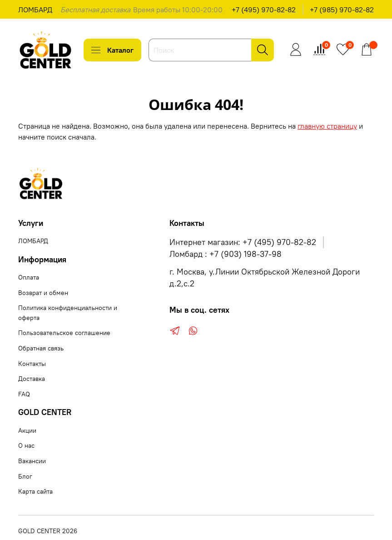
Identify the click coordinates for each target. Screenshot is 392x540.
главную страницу (327, 126)
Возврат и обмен (43, 293)
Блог (25, 476)
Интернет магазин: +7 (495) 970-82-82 (243, 242)
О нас (26, 445)
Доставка (32, 379)
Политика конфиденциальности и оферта (68, 313)
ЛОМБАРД (35, 10)
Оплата (29, 277)
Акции (27, 430)
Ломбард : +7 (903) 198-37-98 (226, 254)
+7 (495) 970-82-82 (264, 10)
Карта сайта (35, 491)
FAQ (24, 394)
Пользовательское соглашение (64, 333)
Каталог (112, 50)
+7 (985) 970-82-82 (342, 10)
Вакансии (32, 461)
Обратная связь (41, 348)
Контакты (32, 364)
